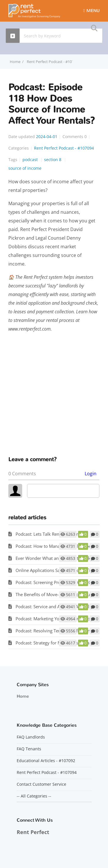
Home (23, 696)
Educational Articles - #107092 (46, 761)
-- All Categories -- (34, 796)
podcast (31, 160)
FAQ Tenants (29, 749)
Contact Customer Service (41, 784)
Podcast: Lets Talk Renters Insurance (51, 534)
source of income (25, 168)
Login (91, 474)
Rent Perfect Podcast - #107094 (54, 62)
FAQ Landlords (31, 737)
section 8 (53, 160)
